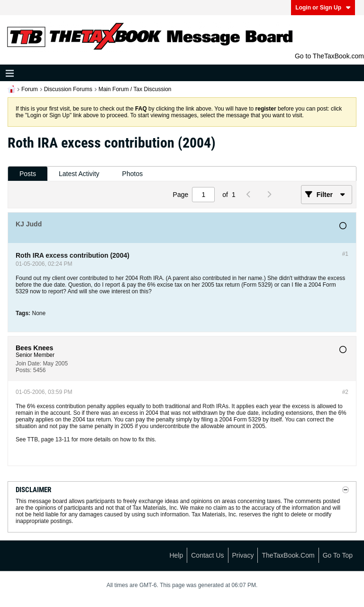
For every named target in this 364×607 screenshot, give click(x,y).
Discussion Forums (68, 89)
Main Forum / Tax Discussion (135, 89)
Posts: (23, 370)
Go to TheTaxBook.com (329, 56)
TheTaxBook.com (288, 555)
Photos (133, 174)
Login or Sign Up (323, 8)
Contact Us (207, 555)
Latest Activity (79, 174)
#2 (345, 392)
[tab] (28, 174)
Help (176, 555)
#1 (345, 254)
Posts (28, 174)
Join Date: (28, 364)
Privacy (243, 555)
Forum (30, 89)
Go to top (338, 555)
